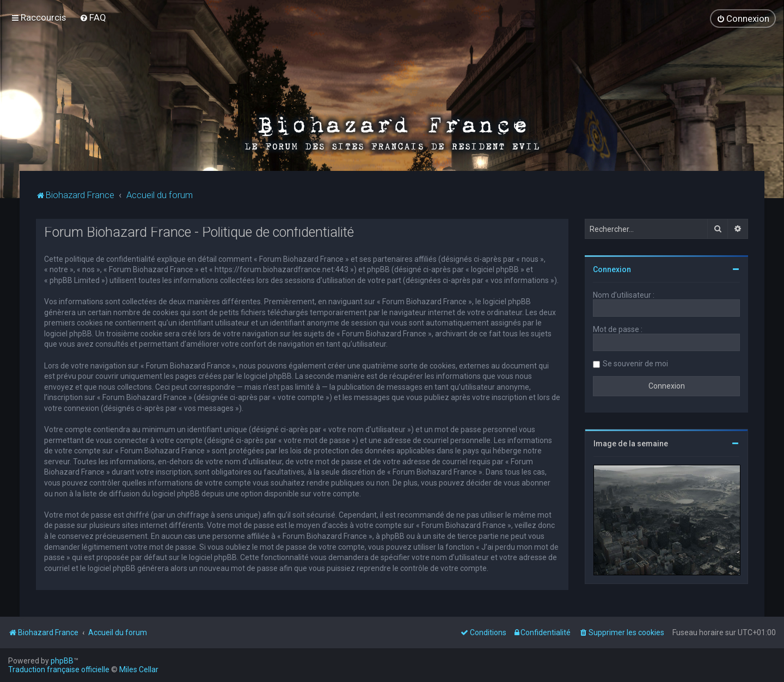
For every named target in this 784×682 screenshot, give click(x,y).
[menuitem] (93, 17)
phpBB (62, 661)
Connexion (612, 269)
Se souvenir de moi (635, 364)
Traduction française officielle (59, 669)
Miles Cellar (139, 669)
